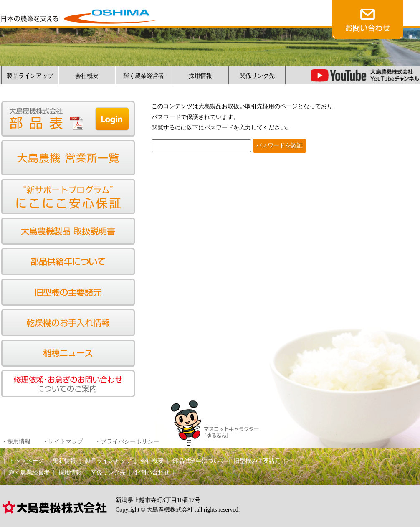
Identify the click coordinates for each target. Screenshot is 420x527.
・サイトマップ (63, 442)
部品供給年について (199, 461)
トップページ (26, 461)
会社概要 (87, 76)
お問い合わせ (152, 473)
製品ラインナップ (108, 461)
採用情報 (200, 76)
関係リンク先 (257, 76)
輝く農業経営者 (144, 76)
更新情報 (64, 461)
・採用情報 (16, 442)
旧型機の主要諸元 (257, 461)
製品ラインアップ (30, 76)
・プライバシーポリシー (127, 442)
